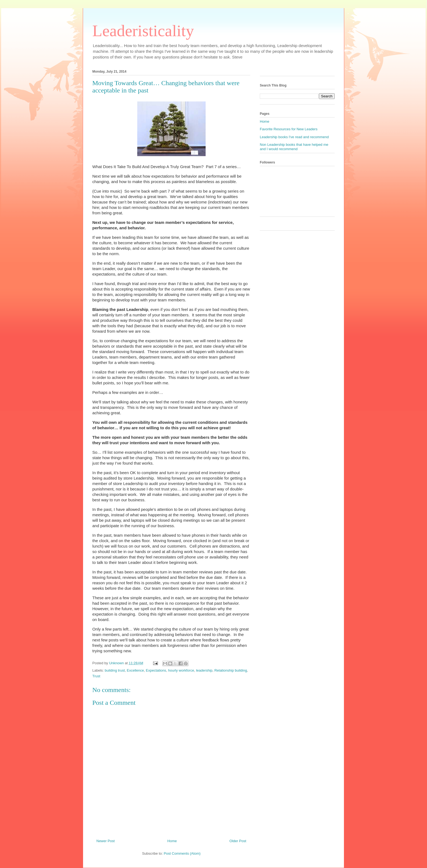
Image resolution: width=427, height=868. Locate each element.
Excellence (135, 670)
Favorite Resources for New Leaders (289, 129)
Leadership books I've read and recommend (294, 137)
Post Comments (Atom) (182, 853)
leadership (204, 670)
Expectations (156, 670)
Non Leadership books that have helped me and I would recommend (294, 147)
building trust (115, 670)
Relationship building (231, 670)
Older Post (238, 841)
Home (172, 841)
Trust (96, 676)
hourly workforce (181, 670)
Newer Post (106, 841)
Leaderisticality (143, 31)
